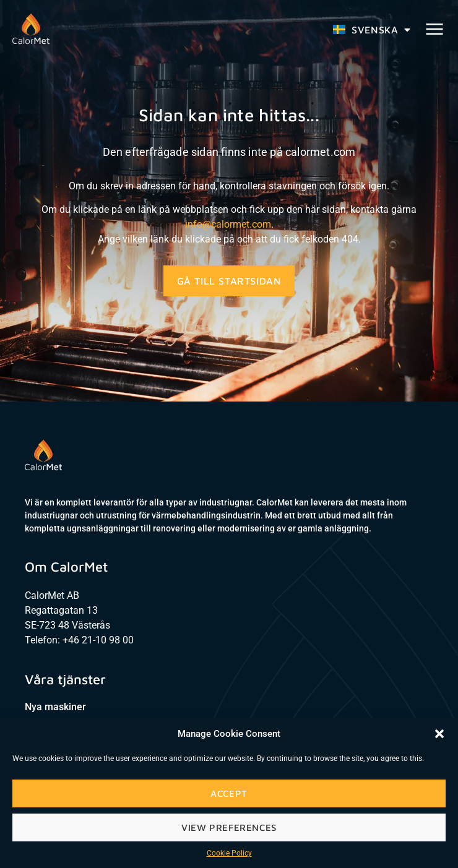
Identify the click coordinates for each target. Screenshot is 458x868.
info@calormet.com (228, 224)
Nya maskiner (55, 707)
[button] (439, 734)
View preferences (229, 827)
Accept (229, 793)
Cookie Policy (229, 853)
